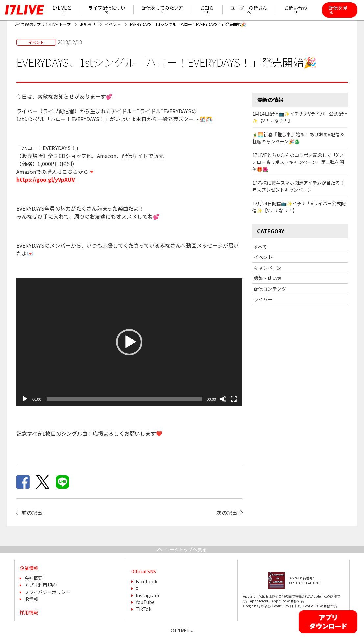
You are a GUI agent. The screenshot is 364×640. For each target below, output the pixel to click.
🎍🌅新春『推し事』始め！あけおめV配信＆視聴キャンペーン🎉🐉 (298, 138)
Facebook (146, 581)
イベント (263, 257)
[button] (129, 342)
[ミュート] (223, 399)
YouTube (145, 602)
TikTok (144, 609)
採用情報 (29, 612)
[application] (129, 342)
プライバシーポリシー (47, 592)
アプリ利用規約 (40, 585)
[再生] (25, 399)
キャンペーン (267, 268)
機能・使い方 (268, 278)
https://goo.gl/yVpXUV (46, 179)
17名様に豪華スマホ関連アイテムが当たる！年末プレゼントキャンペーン (298, 186)
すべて (260, 247)
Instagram (147, 595)
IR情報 (31, 599)
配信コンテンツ (270, 289)
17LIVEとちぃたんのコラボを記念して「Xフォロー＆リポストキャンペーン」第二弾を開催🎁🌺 (298, 162)
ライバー (263, 299)
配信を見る (338, 10)
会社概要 (34, 578)
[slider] (124, 399)
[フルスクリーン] (234, 399)
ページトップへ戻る (186, 549)
